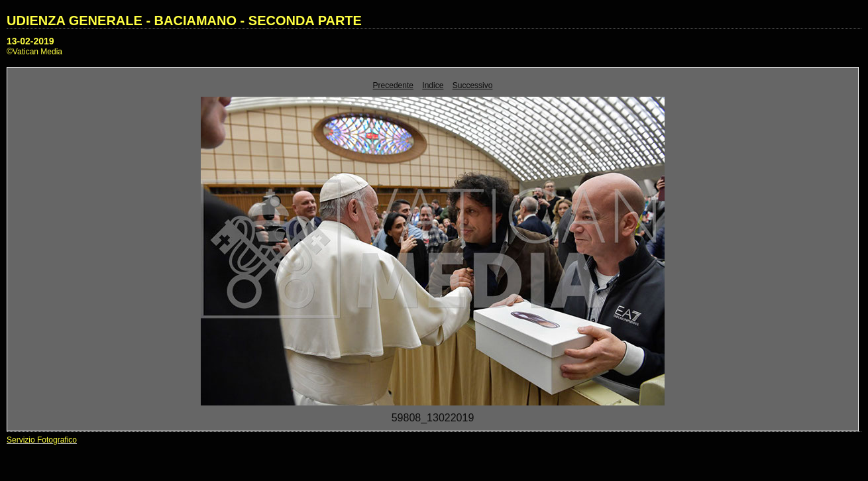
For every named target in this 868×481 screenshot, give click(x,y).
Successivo (473, 85)
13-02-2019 (30, 41)
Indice (433, 85)
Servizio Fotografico (42, 440)
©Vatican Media (34, 52)
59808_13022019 (433, 418)
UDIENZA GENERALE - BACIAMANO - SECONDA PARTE (184, 21)
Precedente (393, 85)
